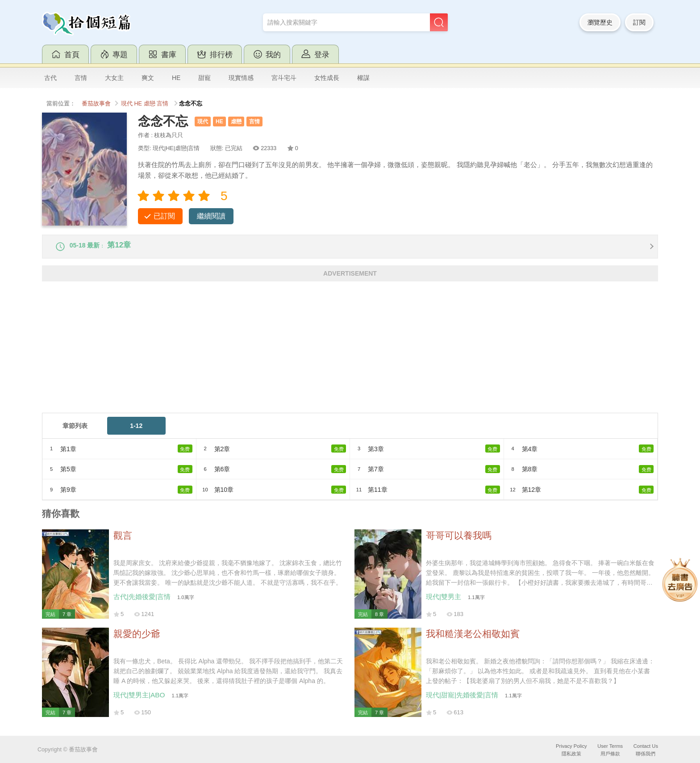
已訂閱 (164, 216)
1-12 (136, 431)
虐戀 (150, 104)
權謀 (363, 78)
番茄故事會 (96, 104)
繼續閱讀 (211, 216)
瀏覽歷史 (600, 22)
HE (176, 78)
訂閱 (639, 22)
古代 (50, 78)
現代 (127, 104)
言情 (81, 78)
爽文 (148, 78)
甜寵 (204, 78)
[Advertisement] (310, 356)
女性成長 (327, 78)
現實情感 (241, 78)
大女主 (114, 78)
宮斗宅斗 (284, 78)
